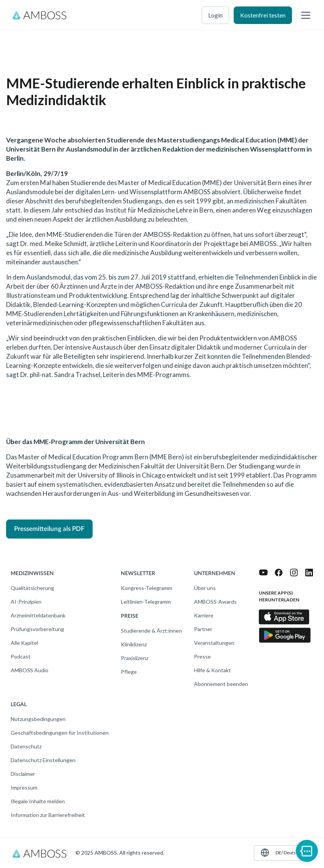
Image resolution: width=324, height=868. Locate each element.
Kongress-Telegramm (147, 588)
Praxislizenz (135, 658)
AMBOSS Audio (30, 670)
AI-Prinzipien (26, 602)
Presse (202, 656)
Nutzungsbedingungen (38, 719)
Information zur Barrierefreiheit (48, 815)
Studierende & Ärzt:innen (151, 631)
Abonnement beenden (221, 684)
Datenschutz (26, 746)
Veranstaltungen (214, 643)
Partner (203, 629)
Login (215, 15)
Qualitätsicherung (32, 588)
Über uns (205, 588)
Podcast (21, 656)
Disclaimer (23, 774)
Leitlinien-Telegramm (146, 602)
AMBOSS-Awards (215, 602)
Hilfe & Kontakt (213, 670)
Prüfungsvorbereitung (37, 629)
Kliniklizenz (134, 644)
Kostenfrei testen (263, 15)
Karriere (204, 615)
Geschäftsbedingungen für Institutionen (60, 733)
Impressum (24, 787)
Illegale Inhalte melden (38, 801)
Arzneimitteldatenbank (38, 615)
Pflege (129, 672)
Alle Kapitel (24, 643)
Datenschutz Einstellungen (43, 760)
